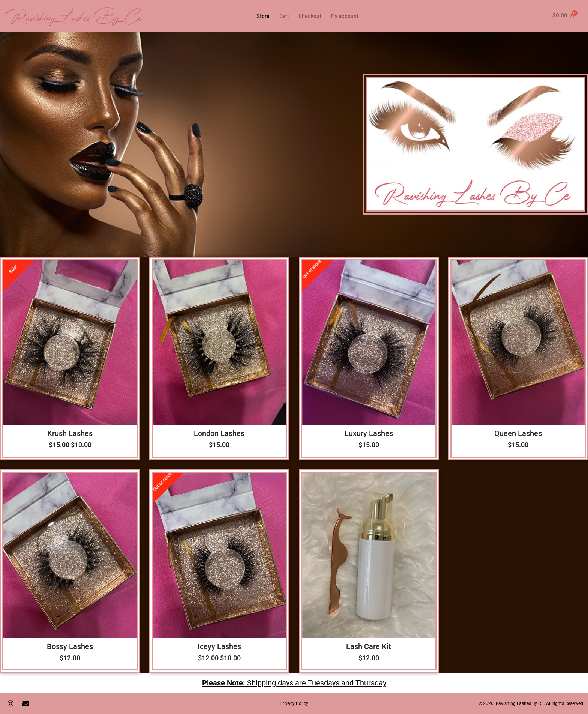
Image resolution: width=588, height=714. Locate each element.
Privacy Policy (294, 703)
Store (263, 16)
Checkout (310, 16)
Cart (284, 16)
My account (345, 16)
